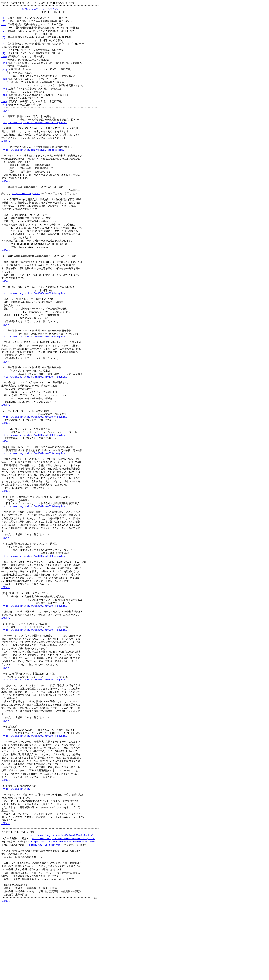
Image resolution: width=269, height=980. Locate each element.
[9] (3, 57)
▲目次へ (6, 118)
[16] (4, 108)
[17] (4, 111)
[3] (3, 26)
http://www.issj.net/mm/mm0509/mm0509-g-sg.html (35, 795)
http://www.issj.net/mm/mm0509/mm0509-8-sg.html (35, 450)
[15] (4, 101)
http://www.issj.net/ (26, 208)
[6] (3, 40)
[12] (4, 74)
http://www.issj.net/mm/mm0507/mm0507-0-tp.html (64, 905)
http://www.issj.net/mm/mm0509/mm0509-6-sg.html (35, 363)
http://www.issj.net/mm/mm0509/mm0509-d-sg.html (35, 654)
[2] (3, 23)
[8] (3, 54)
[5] (3, 33)
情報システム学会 (32, 10)
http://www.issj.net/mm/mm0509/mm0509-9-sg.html (35, 470)
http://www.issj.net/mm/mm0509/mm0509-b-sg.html (35, 547)
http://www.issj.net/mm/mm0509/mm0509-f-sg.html (35, 734)
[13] (4, 84)
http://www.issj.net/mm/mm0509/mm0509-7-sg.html (35, 406)
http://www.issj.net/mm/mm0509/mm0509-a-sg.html (35, 490)
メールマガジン (51, 10)
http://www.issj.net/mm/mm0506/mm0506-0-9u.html (63, 909)
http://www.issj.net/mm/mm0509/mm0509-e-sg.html (35, 681)
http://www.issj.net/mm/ (45, 912)
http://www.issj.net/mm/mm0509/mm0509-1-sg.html (35, 131)
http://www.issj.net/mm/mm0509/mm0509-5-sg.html (35, 316)
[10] (4, 60)
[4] (3, 30)
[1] (3, 20)
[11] (4, 67)
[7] (3, 47)
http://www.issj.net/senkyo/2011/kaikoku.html (33, 161)
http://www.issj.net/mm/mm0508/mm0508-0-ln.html (62, 902)
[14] (4, 94)
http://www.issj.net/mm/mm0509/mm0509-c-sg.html (35, 600)
